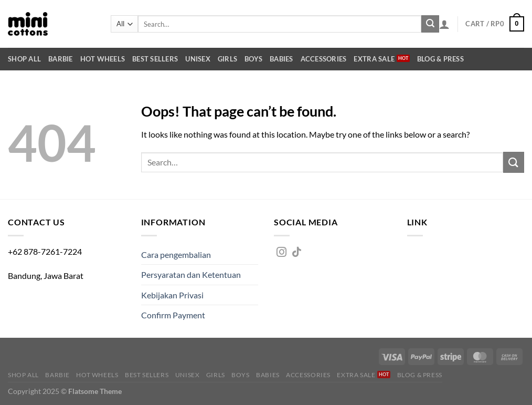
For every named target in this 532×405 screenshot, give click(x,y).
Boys (253, 59)
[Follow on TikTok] (297, 253)
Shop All (24, 59)
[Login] (444, 24)
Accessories (324, 59)
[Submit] (430, 24)
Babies (281, 59)
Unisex (198, 59)
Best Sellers (155, 59)
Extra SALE (374, 59)
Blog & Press (440, 59)
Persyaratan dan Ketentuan (191, 274)
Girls (227, 59)
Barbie (61, 59)
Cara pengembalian (176, 255)
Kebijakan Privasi (172, 295)
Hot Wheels (103, 59)
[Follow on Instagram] (281, 253)
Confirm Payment (173, 315)
